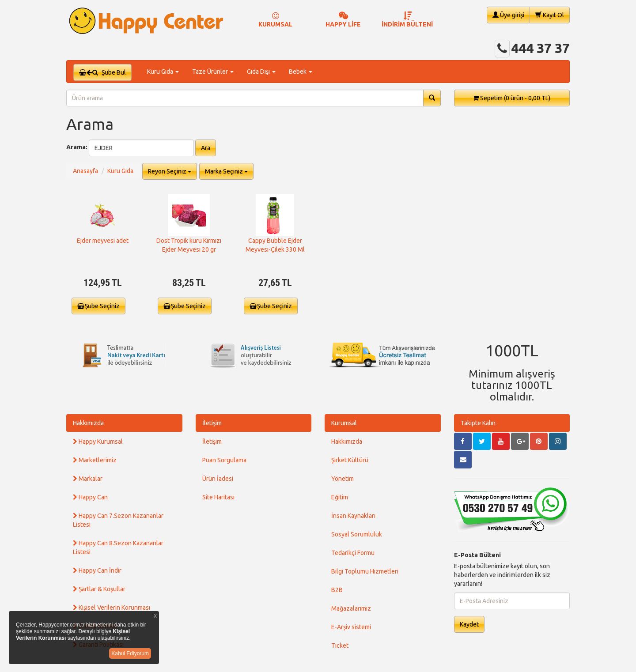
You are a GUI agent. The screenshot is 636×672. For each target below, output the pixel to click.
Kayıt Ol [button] (550, 15)
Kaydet (469, 624)
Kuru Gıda (120, 171)
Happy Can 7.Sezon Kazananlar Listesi (118, 520)
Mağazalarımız (351, 608)
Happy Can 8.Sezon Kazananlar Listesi (118, 547)
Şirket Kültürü (350, 460)
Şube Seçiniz (98, 306)
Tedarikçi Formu (353, 553)
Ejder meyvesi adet (103, 241)
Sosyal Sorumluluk (357, 534)
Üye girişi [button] (508, 15)
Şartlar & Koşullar (99, 589)
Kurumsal (344, 423)
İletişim (212, 423)
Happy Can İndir (97, 570)
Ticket (340, 646)
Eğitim (340, 497)
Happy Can (90, 497)
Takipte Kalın (478, 423)
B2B (337, 590)
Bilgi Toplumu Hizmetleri (365, 571)
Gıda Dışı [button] (261, 72)
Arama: (77, 147)
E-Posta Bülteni (477, 555)
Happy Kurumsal (98, 442)
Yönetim (343, 479)
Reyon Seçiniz (170, 171)
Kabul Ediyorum (130, 653)
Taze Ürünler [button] (213, 72)
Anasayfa (85, 171)
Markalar (88, 479)
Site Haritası (218, 497)
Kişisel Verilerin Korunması (112, 608)
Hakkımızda (88, 423)
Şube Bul (102, 72)
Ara (206, 148)
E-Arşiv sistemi (351, 627)
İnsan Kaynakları (353, 516)
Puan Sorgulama (224, 460)
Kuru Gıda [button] (163, 72)
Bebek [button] (301, 72)
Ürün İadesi (218, 479)
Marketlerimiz (95, 460)
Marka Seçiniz (226, 171)
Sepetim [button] (512, 98)
